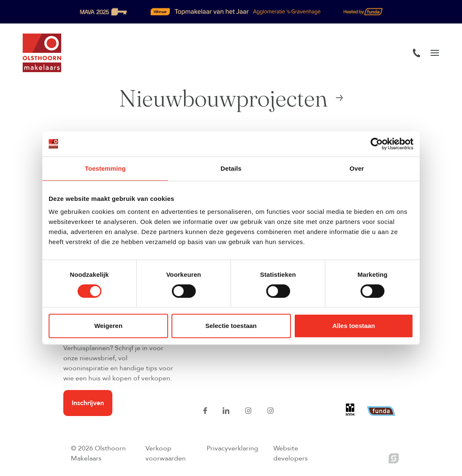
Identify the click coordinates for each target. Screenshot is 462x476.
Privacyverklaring (232, 448)
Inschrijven (88, 403)
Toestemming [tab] (105, 168)
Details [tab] (231, 168)
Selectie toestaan (231, 326)
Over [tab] (357, 168)
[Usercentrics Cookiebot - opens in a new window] (377, 144)
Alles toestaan (354, 326)
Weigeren (108, 326)
